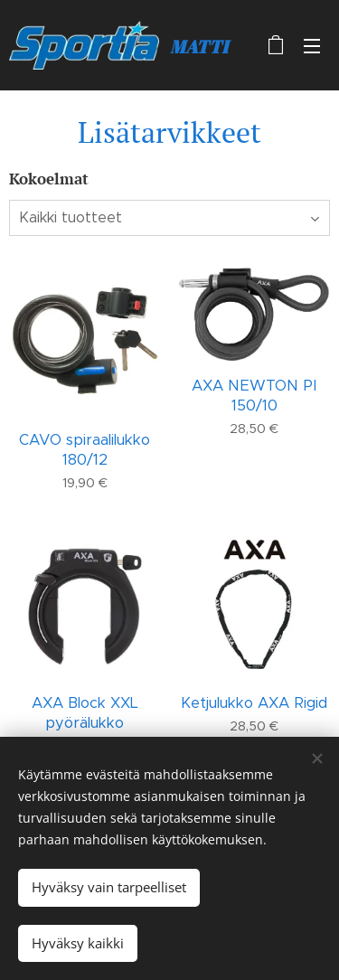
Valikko (312, 46)
